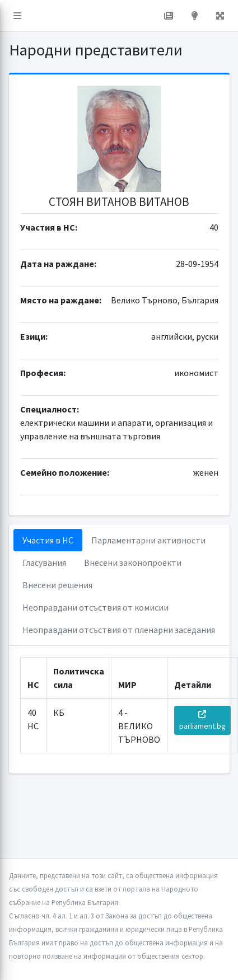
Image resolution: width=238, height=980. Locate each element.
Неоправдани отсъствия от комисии (95, 607)
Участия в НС (48, 540)
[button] (17, 16)
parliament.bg (202, 721)
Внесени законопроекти (133, 562)
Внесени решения (57, 585)
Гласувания (44, 562)
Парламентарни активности (148, 540)
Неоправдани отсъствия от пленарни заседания (119, 630)
